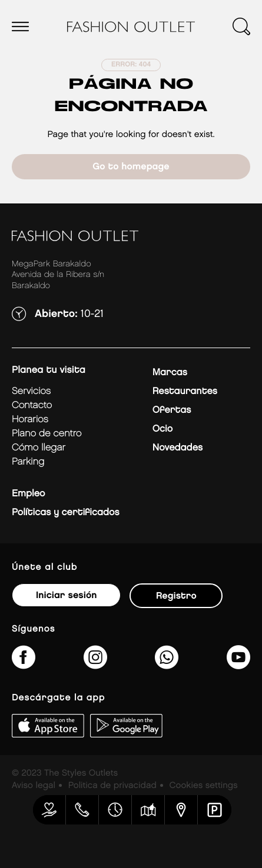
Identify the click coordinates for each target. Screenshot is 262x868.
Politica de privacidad (112, 786)
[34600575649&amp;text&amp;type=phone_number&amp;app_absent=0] (167, 665)
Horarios (30, 420)
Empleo (28, 494)
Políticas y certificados (66, 513)
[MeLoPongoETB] (238, 665)
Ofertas (172, 410)
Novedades (178, 448)
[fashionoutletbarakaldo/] (24, 665)
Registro (176, 596)
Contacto (32, 405)
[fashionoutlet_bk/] (95, 665)
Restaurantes (185, 391)
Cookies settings (204, 786)
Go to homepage (131, 167)
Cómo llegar (39, 448)
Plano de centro (47, 434)
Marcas (170, 373)
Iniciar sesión (66, 595)
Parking (28, 462)
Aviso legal (34, 786)
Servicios (31, 391)
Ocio (162, 429)
